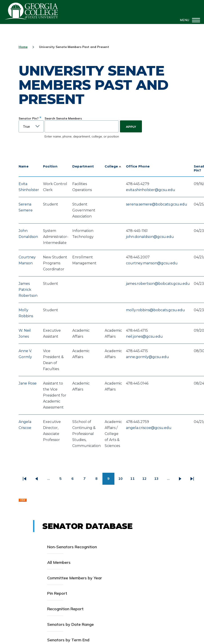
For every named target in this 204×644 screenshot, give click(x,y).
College (113, 166)
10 (122, 480)
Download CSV (23, 501)
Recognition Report (65, 609)
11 (134, 480)
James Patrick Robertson (28, 290)
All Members (59, 562)
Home (23, 47)
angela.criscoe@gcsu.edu (149, 428)
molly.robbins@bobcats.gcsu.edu (155, 310)
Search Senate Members (63, 118)
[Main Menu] (189, 20)
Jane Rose (28, 383)
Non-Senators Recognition (72, 547)
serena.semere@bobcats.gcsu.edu (157, 204)
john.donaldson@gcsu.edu (150, 237)
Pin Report (57, 593)
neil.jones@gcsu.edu (144, 336)
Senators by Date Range (71, 624)
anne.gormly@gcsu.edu (147, 357)
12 (146, 480)
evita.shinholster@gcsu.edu (151, 190)
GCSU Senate (31, 11)
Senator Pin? (29, 118)
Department (83, 166)
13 (158, 480)
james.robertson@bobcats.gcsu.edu (158, 284)
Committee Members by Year (75, 578)
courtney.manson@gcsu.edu (152, 263)
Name (24, 166)
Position (50, 166)
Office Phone (138, 166)
